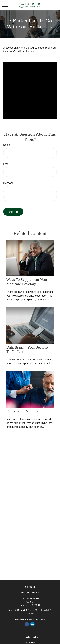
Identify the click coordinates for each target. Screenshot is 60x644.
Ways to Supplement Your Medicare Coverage (27, 282)
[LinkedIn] (32, 624)
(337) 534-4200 (34, 593)
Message (8, 183)
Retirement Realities (22, 411)
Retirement (30, 643)
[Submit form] (13, 212)
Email (6, 164)
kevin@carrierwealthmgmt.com (30, 619)
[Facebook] (27, 624)
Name (7, 145)
